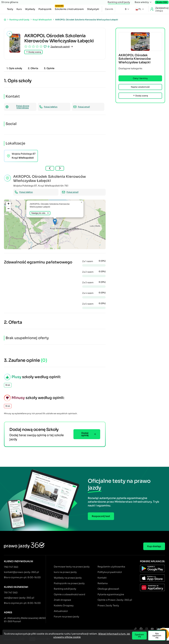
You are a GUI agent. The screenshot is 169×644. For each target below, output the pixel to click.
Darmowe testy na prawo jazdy (72, 567)
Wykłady (30, 9)
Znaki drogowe (62, 600)
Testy (10, 9)
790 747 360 (11, 567)
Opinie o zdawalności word (69, 594)
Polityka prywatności (110, 572)
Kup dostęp (154, 546)
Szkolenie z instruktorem (69, 8)
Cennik (109, 9)
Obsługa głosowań (108, 589)
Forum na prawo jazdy (67, 617)
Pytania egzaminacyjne (111, 594)
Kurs (19, 9)
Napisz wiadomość (140, 87)
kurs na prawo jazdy (65, 572)
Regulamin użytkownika (111, 567)
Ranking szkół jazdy (119, 2)
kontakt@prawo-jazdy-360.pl (21, 572)
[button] (55, 222)
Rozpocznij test (101, 516)
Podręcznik (45, 9)
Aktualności (61, 611)
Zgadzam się (139, 635)
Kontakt (102, 578)
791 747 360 (11, 593)
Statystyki (93, 9)
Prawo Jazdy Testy (108, 605)
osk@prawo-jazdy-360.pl (19, 598)
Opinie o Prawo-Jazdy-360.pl (115, 600)
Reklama (103, 583)
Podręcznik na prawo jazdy (69, 583)
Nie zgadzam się (157, 635)
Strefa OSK (162, 2)
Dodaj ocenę (33, 52)
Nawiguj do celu (40, 213)
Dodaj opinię (89, 434)
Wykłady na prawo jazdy (68, 578)
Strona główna (10, 2)
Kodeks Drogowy (64, 605)
